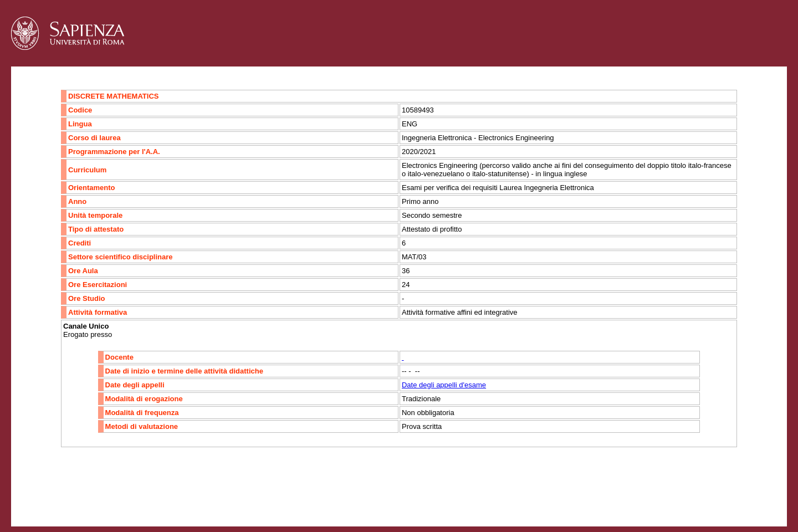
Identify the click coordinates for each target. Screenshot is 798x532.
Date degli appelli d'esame (444, 385)
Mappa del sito (132, 502)
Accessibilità (80, 502)
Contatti (40, 502)
